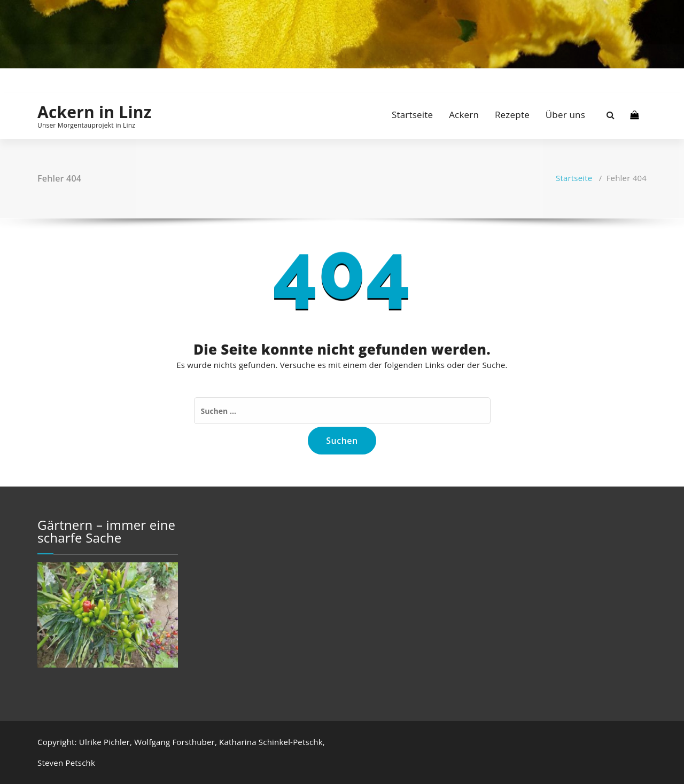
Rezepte (512, 115)
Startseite (412, 115)
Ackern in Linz (95, 112)
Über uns (565, 115)
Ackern (464, 115)
